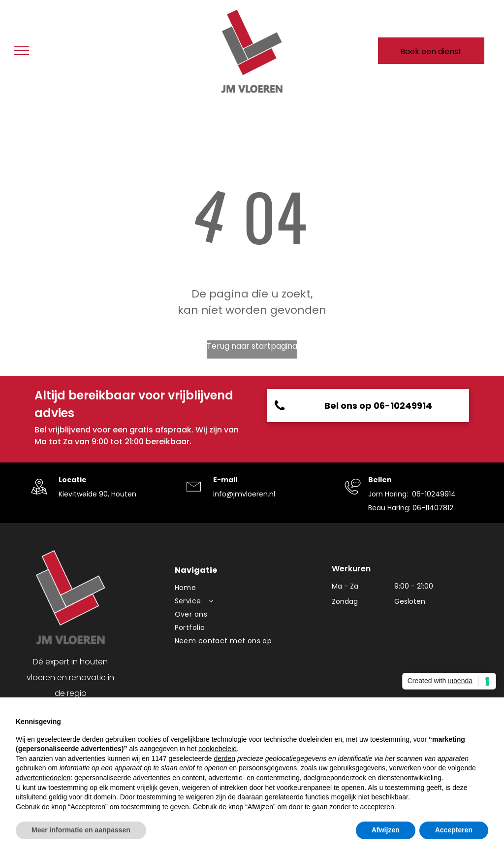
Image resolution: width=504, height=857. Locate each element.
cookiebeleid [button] (218, 749)
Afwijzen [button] (386, 830)
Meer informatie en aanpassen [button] (81, 830)
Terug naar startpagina (252, 346)
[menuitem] (249, 588)
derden (224, 758)
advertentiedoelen (43, 778)
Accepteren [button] (454, 830)
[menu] (22, 51)
